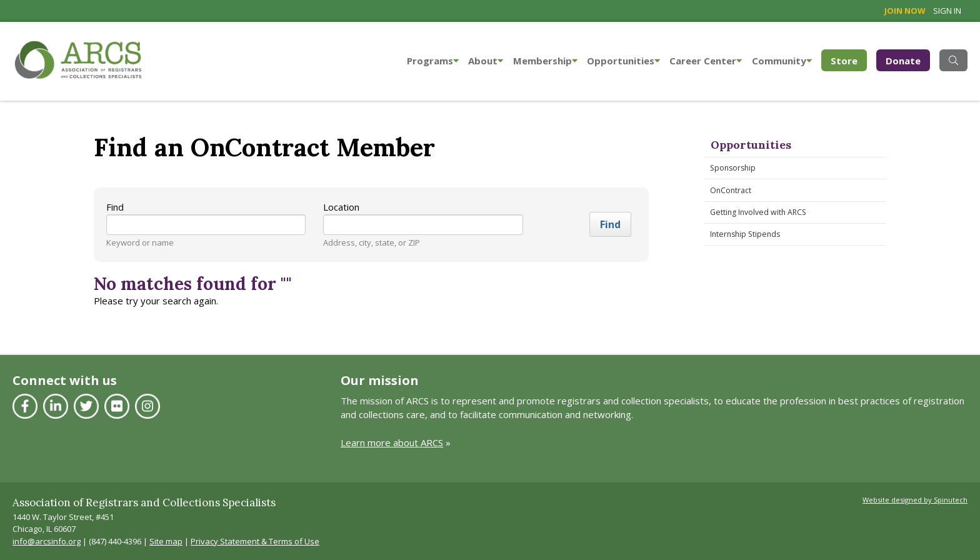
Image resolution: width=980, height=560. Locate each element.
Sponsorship (733, 168)
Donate (903, 61)
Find (115, 207)
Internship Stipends (745, 234)
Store (849, 60)
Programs (433, 61)
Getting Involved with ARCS (758, 212)
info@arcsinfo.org (47, 541)
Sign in (947, 11)
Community (782, 61)
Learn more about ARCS (392, 442)
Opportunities (623, 61)
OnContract (731, 190)
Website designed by (915, 500)
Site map (166, 541)
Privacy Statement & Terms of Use (255, 541)
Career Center (706, 61)
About (486, 61)
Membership (545, 61)
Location (341, 207)
